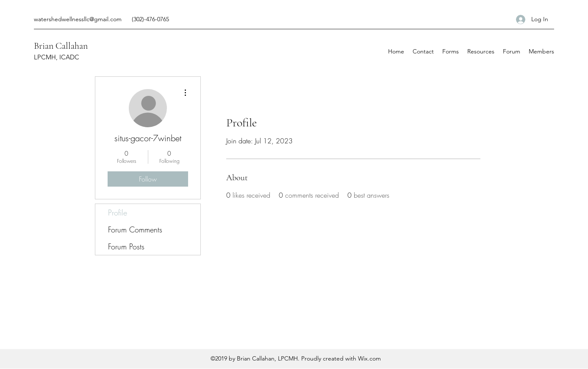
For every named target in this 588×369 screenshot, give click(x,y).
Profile (118, 212)
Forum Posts (126, 246)
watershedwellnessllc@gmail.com (78, 19)
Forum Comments (135, 229)
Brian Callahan (61, 46)
